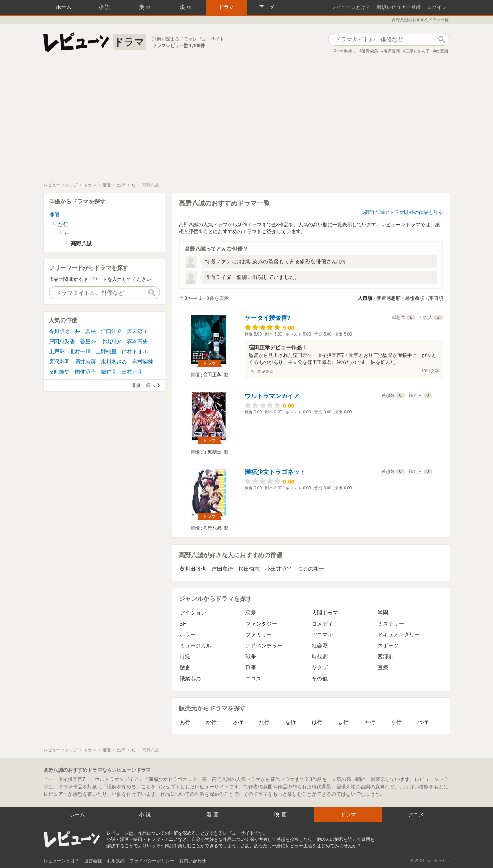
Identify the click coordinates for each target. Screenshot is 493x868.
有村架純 (143, 362)
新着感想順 (389, 298)
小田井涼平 (279, 569)
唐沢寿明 (59, 362)
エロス (253, 679)
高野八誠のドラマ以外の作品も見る (404, 212)
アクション (193, 613)
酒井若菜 (85, 362)
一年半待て (346, 51)
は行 (317, 722)
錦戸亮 (109, 372)
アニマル (322, 635)
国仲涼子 (85, 372)
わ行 (423, 722)
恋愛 (251, 613)
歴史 (185, 668)
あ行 (185, 722)
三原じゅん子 (417, 51)
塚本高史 (137, 341)
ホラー (188, 635)
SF (183, 624)
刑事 (251, 668)
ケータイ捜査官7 (268, 318)
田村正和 (132, 372)
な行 (291, 722)
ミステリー (391, 624)
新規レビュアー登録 (399, 7)
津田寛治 (222, 569)
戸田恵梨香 (62, 341)
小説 (105, 7)
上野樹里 (106, 352)
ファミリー (259, 635)
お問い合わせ (193, 861)
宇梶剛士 (212, 452)
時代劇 (320, 657)
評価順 (436, 298)
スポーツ (388, 646)
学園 (383, 613)
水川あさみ (114, 362)
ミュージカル (195, 646)
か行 (211, 722)
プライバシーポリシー (152, 861)
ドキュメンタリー (399, 635)
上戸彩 (57, 352)
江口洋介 (111, 331)
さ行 (238, 722)
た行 (264, 722)
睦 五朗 (442, 51)
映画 (187, 7)
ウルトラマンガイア (272, 396)
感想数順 (415, 298)
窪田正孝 (212, 374)
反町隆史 (59, 372)
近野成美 (370, 51)
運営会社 (93, 861)
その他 (320, 679)
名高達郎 (392, 51)
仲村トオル (135, 352)
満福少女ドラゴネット (275, 472)
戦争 (251, 657)
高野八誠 (212, 528)
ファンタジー (261, 624)
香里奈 (88, 341)
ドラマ (226, 7)
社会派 (320, 646)
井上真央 (85, 331)
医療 (383, 668)
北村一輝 (80, 352)
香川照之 (59, 331)
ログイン (437, 7)
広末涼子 (137, 331)
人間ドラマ (325, 613)
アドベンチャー (264, 646)
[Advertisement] (247, 121)
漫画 (146, 7)
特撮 (185, 657)
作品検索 (442, 39)
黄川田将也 (193, 569)
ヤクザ (320, 668)
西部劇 (385, 657)
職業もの (190, 679)
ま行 (343, 722)
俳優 (54, 215)
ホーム (64, 7)
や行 (370, 722)
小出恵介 (111, 341)
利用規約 (116, 861)
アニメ (267, 7)
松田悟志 (249, 569)
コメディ (322, 624)
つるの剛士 (311, 569)
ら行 (396, 722)
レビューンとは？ (351, 7)
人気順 (365, 298)
